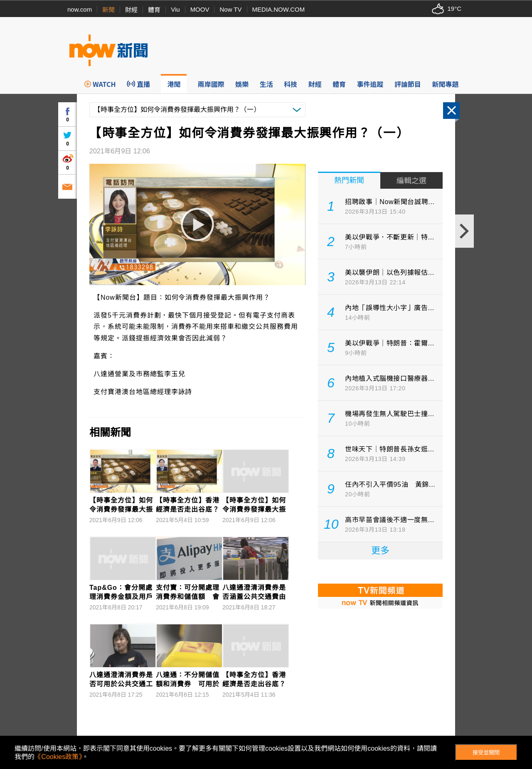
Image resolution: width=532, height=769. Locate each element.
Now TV (230, 9)
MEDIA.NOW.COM (279, 9)
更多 (380, 551)
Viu (175, 9)
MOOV (200, 9)
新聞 (108, 10)
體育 (154, 10)
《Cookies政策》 (58, 757)
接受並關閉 (486, 753)
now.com (80, 9)
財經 (131, 10)
